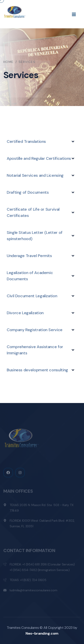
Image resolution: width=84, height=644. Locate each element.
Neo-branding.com (42, 633)
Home (9, 62)
